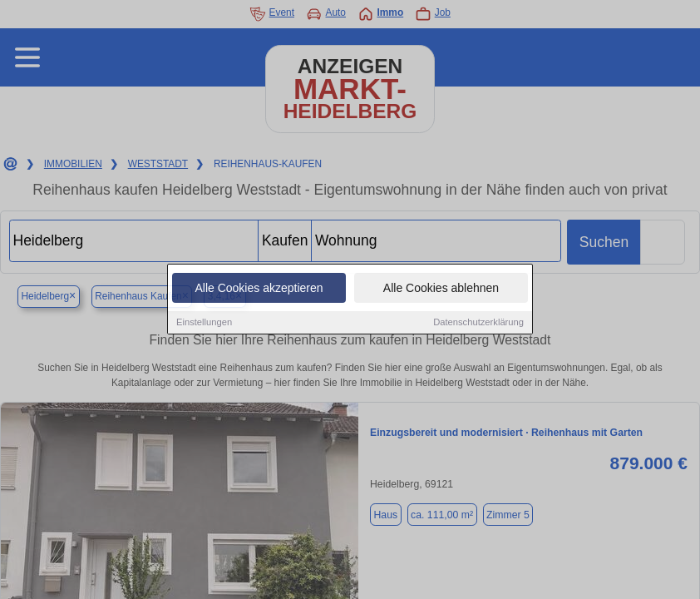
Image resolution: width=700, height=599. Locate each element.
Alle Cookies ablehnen (441, 290)
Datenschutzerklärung (478, 324)
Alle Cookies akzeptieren (259, 290)
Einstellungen (204, 324)
